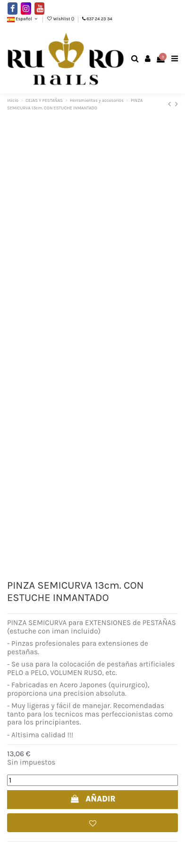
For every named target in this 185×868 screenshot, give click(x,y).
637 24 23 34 (99, 19)
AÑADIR (92, 799)
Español (23, 19)
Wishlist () (61, 19)
